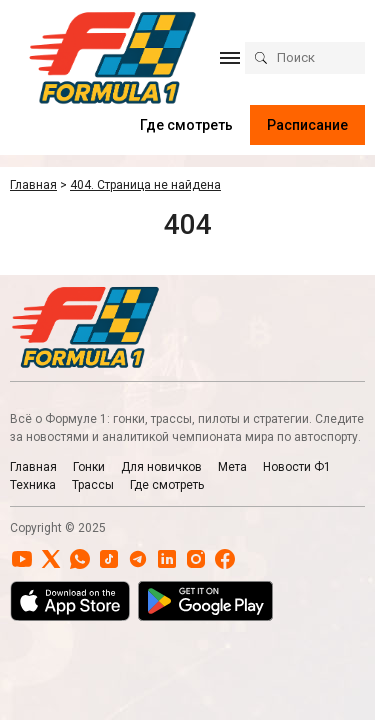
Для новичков (161, 467)
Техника (33, 485)
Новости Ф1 (297, 467)
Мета (232, 467)
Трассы (93, 485)
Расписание (307, 125)
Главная (33, 467)
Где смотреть (186, 125)
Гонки (89, 467)
